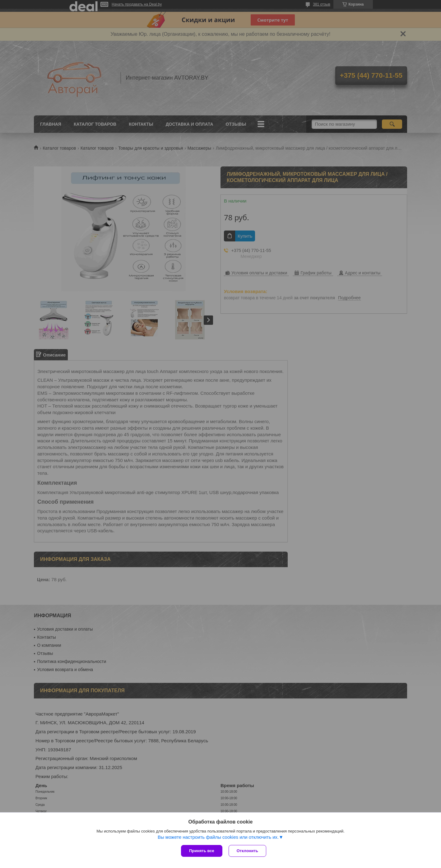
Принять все (202, 851)
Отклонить (247, 851)
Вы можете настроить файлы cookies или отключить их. (218, 837)
